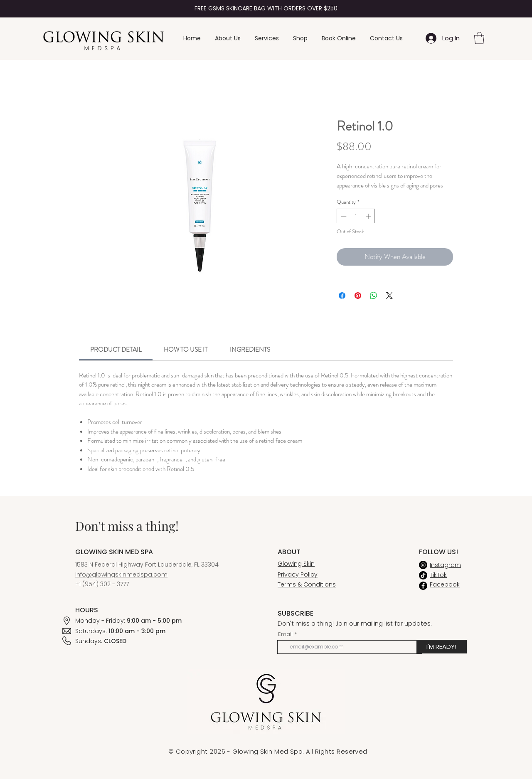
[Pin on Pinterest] (358, 296)
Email (285, 634)
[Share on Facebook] (342, 296)
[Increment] (369, 216)
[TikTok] (423, 575)
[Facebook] (423, 586)
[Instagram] (423, 565)
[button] (479, 38)
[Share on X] (389, 296)
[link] (116, 350)
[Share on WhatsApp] (374, 296)
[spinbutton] (356, 216)
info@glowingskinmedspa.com (121, 574)
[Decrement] (343, 216)
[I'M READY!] (442, 647)
